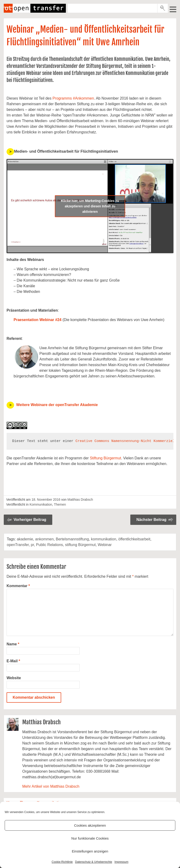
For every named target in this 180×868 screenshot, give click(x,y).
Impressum (121, 862)
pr (32, 545)
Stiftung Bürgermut (105, 458)
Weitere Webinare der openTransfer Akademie (57, 405)
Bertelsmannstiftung (72, 539)
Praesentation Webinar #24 (37, 320)
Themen (60, 504)
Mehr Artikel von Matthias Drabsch (51, 786)
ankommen (44, 539)
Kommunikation (41, 504)
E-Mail (13, 661)
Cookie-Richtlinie (62, 862)
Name (13, 644)
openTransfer (18, 545)
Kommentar (18, 586)
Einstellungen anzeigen (90, 851)
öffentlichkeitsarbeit (134, 539)
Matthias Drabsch (80, 500)
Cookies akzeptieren (90, 825)
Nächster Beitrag (151, 520)
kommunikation (104, 539)
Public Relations (50, 545)
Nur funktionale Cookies (90, 838)
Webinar (105, 545)
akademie (25, 539)
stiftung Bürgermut (80, 545)
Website (14, 678)
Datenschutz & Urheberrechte (94, 862)
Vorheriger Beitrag (30, 520)
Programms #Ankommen (73, 98)
